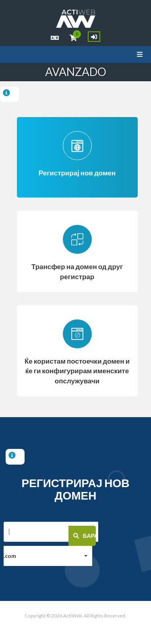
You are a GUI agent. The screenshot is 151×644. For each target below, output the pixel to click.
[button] (48, 557)
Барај (85, 536)
